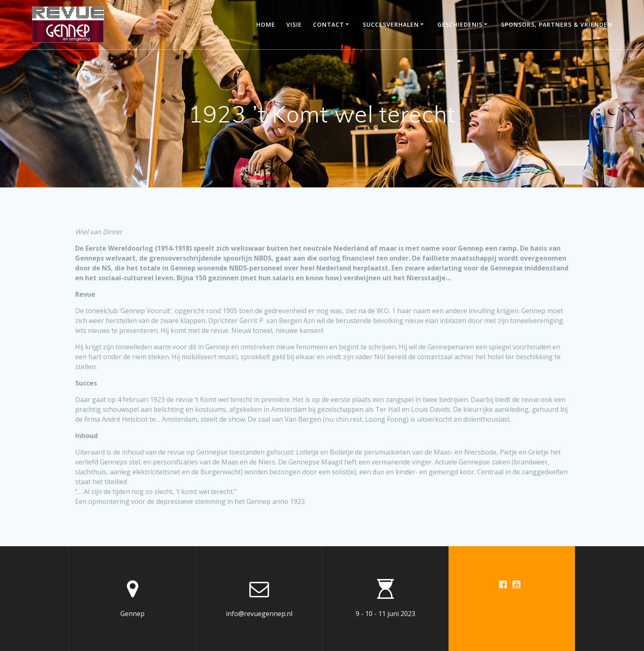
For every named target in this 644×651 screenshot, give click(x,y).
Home (266, 24)
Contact (329, 24)
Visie (294, 24)
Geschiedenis (460, 24)
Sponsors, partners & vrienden (557, 24)
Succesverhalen (391, 24)
